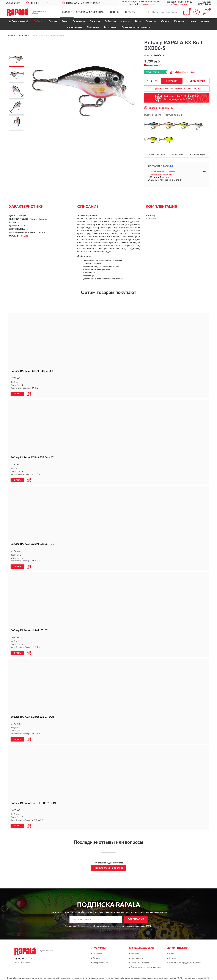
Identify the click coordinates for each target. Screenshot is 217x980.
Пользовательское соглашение (146, 966)
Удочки (205, 21)
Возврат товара (100, 962)
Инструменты (74, 27)
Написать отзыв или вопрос (108, 867)
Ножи (193, 21)
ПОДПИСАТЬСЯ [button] (136, 918)
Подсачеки (93, 27)
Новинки (114, 12)
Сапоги (165, 21)
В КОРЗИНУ (172, 81)
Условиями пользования (135, 925)
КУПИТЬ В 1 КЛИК (197, 81)
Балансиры (79, 21)
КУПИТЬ (17, 394)
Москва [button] (168, 166)
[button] (179, 4)
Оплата (96, 957)
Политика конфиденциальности (185, 962)
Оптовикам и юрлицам (90, 12)
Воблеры (39, 21)
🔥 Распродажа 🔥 (18, 21)
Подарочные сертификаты (136, 27)
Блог (171, 953)
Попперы (95, 21)
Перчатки (151, 21)
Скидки (173, 957)
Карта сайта (137, 957)
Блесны (53, 21)
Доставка (97, 953)
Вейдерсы (110, 21)
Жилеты (125, 21)
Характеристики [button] (157, 155)
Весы (138, 21)
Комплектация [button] (198, 155)
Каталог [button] (67, 12)
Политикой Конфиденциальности (108, 925)
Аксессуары (110, 27)
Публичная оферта (140, 962)
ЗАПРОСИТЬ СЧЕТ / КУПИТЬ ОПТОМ (177, 89)
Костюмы (179, 21)
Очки (65, 21)
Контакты (130, 12)
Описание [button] (178, 155)
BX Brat (24, 236)
